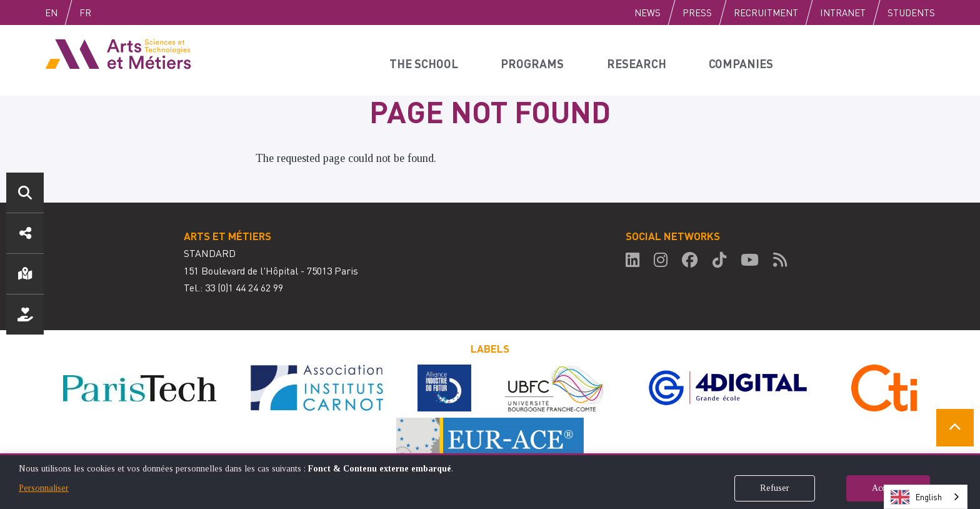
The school (427, 60)
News (647, 13)
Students (911, 13)
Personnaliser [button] (44, 488)
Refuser (775, 488)
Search (25, 193)
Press (697, 13)
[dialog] (490, 481)
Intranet (843, 13)
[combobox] (926, 497)
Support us (25, 315)
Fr (112, 13)
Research (640, 60)
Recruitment (766, 13)
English (64, 13)
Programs (536, 60)
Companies (746, 60)
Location (25, 274)
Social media (25, 233)
